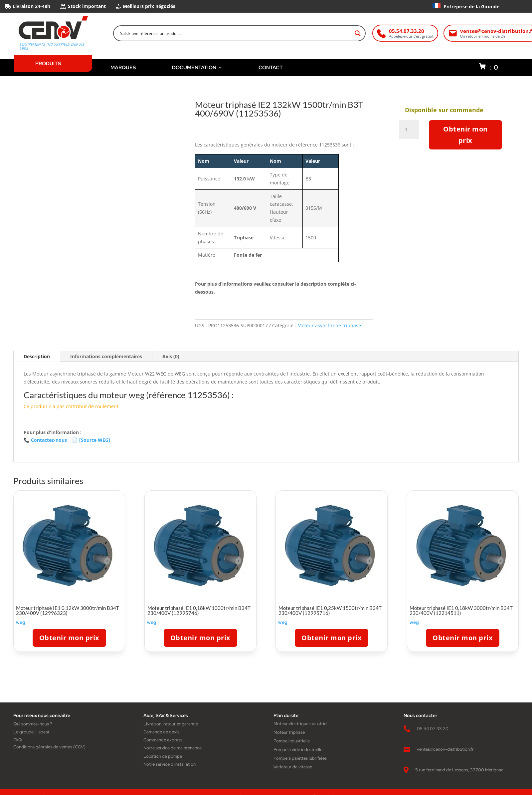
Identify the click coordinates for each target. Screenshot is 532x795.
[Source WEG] (91, 440)
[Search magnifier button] (358, 33)
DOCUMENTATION (197, 67)
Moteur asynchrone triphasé (329, 325)
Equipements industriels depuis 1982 (52, 46)
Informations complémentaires (106, 356)
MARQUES (123, 67)
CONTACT (271, 67)
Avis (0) (171, 356)
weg (21, 622)
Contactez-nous (45, 440)
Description (37, 356)
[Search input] (235, 33)
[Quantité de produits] (409, 130)
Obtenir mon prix (465, 135)
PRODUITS (48, 63)
